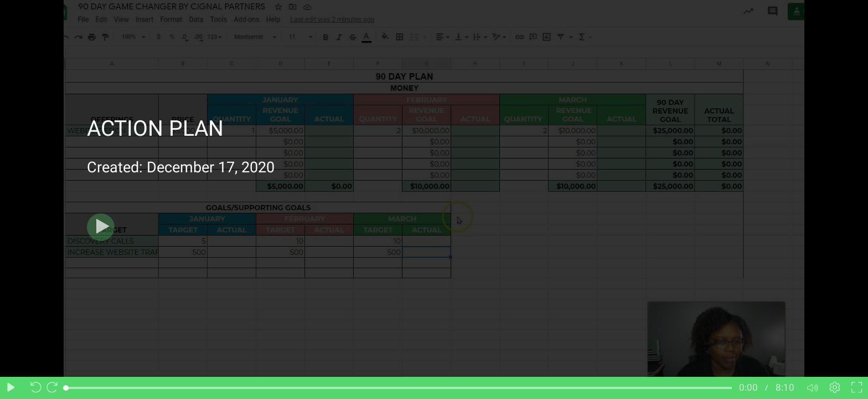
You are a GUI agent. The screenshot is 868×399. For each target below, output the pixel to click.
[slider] (399, 388)
